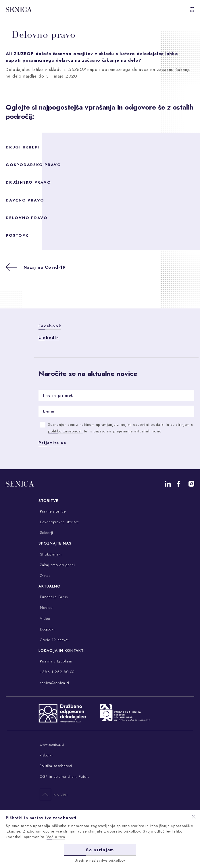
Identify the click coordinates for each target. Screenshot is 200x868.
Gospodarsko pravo (33, 165)
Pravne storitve (52, 511)
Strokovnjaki (50, 554)
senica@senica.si (54, 683)
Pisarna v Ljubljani (55, 661)
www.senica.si (52, 744)
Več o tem (56, 837)
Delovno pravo (27, 218)
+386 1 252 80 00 (56, 672)
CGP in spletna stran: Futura (65, 776)
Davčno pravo (25, 200)
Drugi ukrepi (23, 147)
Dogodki (47, 629)
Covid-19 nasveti (54, 640)
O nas (44, 576)
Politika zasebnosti (56, 766)
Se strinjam (100, 850)
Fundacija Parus (53, 597)
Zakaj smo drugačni (57, 565)
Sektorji (46, 533)
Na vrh (54, 794)
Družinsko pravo (28, 182)
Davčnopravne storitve (59, 522)
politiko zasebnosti (65, 431)
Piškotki (46, 755)
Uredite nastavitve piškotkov (100, 860)
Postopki (18, 235)
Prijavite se (52, 443)
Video (44, 618)
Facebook (50, 326)
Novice (45, 608)
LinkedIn (49, 337)
